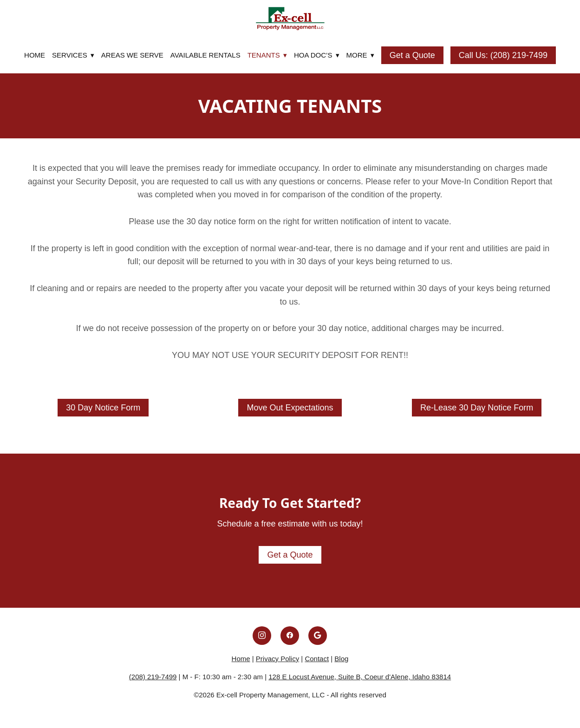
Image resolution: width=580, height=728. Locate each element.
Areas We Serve (132, 55)
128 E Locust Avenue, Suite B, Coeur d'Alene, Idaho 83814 (360, 677)
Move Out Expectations (290, 408)
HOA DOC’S (317, 55)
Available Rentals (205, 55)
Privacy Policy (277, 659)
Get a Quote (412, 55)
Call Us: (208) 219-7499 (503, 55)
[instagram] (262, 636)
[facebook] (290, 636)
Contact (317, 659)
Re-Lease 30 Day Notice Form (477, 408)
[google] (318, 636)
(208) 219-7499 (153, 677)
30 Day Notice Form (103, 408)
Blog (341, 659)
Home (35, 55)
